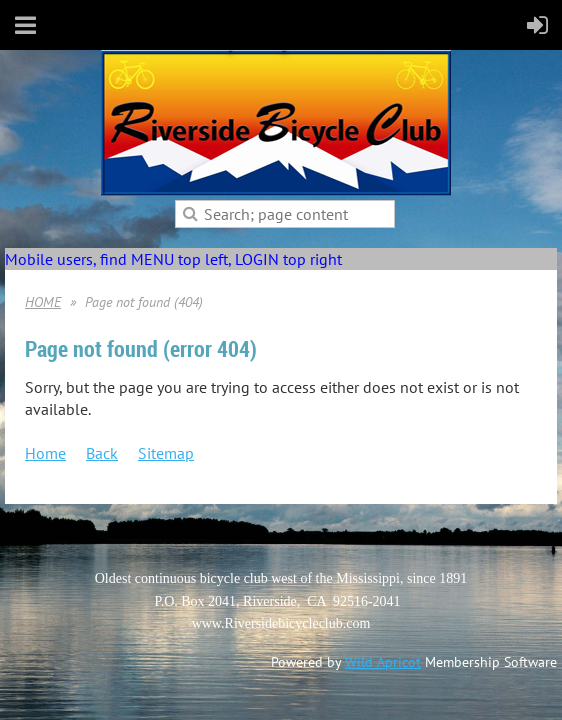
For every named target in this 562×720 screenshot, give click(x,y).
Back (102, 453)
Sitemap (166, 453)
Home (45, 453)
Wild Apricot (383, 662)
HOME (43, 302)
